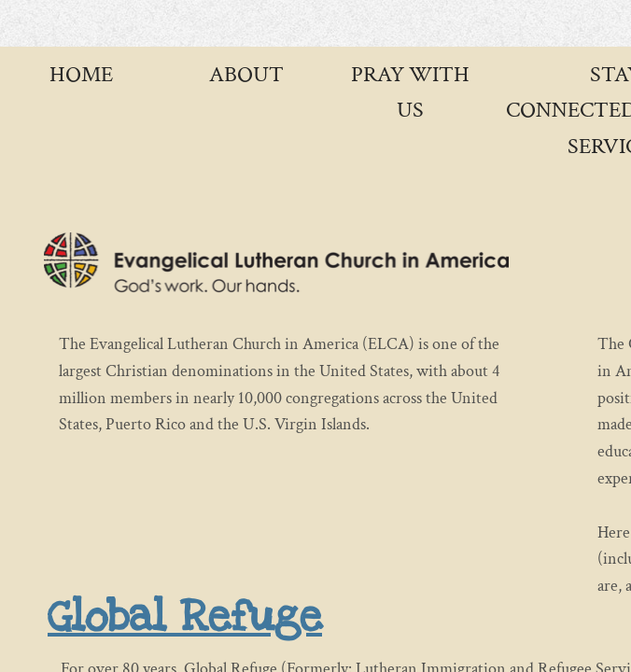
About (246, 74)
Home (81, 74)
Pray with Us (410, 92)
